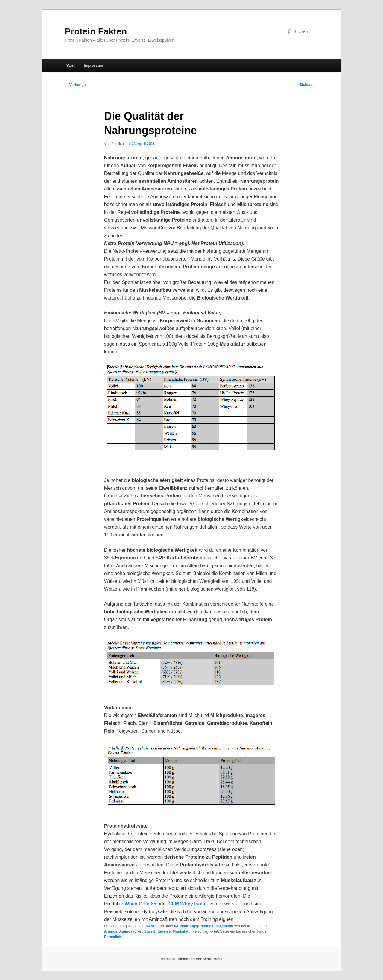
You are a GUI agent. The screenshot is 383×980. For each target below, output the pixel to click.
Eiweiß (150, 931)
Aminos (111, 931)
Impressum (93, 65)
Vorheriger (76, 85)
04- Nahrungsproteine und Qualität (204, 926)
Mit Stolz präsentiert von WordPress (191, 959)
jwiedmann (155, 926)
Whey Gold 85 (140, 904)
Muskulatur (182, 931)
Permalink (113, 937)
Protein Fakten (96, 31)
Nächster (308, 85)
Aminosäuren (131, 931)
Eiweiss (164, 931)
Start (70, 65)
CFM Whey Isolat (189, 904)
